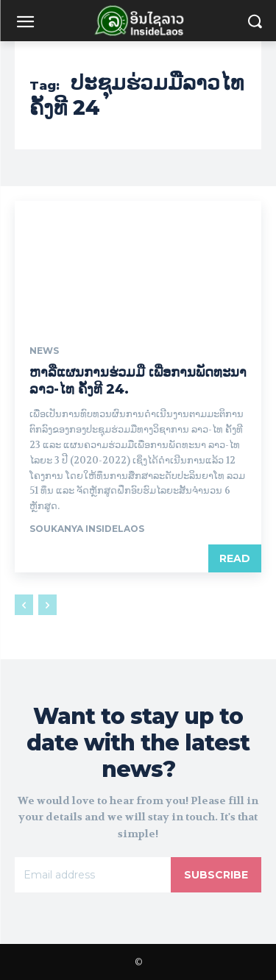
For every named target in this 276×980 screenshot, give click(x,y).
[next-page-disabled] (47, 605)
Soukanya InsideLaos (87, 529)
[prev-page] (24, 605)
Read (235, 558)
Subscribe (216, 875)
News (44, 351)
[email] (93, 875)
